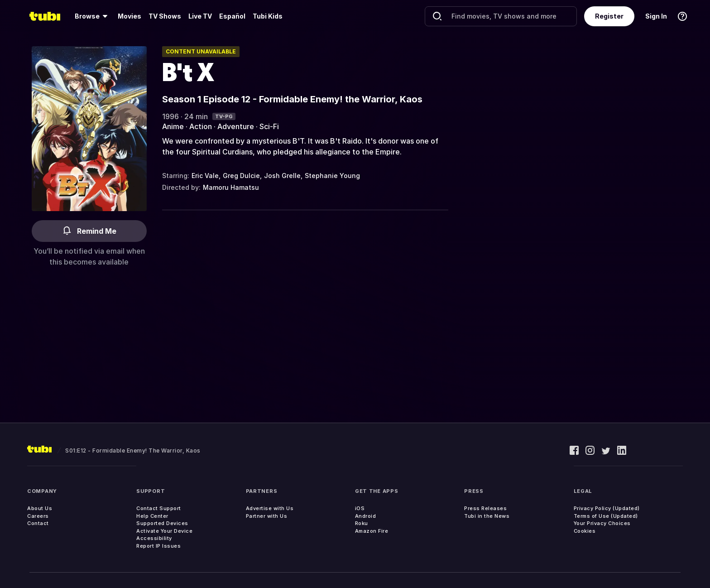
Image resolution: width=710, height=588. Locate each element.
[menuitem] (93, 16)
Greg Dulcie (241, 176)
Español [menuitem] (232, 16)
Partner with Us (267, 516)
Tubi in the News (487, 516)
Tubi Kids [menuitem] (268, 16)
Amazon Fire (372, 531)
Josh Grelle (282, 176)
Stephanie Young (332, 176)
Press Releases (485, 508)
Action (201, 126)
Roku (362, 523)
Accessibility (154, 538)
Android (366, 516)
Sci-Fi (269, 126)
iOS (360, 508)
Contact (38, 523)
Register (609, 16)
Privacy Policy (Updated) (607, 508)
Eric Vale (205, 176)
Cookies (585, 531)
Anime (173, 126)
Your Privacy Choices (602, 523)
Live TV (200, 16)
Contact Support (159, 508)
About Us (40, 508)
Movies (130, 16)
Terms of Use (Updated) (606, 516)
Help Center (152, 516)
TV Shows (165, 16)
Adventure (236, 126)
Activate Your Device (164, 531)
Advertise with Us (270, 508)
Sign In (656, 16)
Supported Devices (162, 523)
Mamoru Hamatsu (231, 187)
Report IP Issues (158, 546)
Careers (38, 516)
